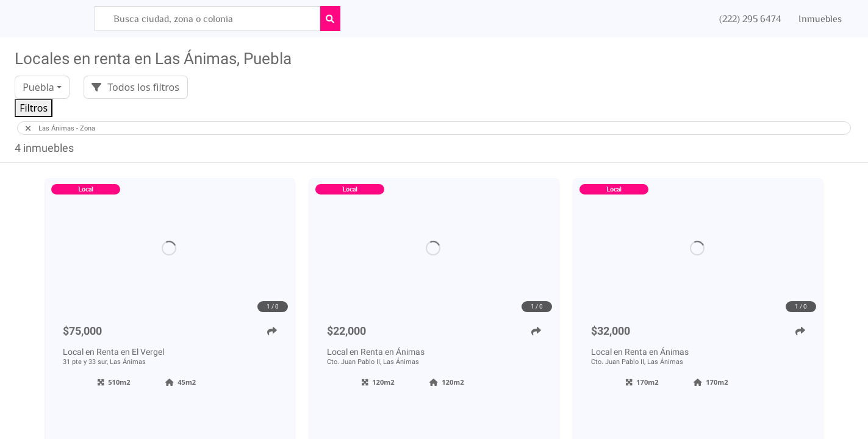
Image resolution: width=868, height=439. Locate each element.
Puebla (38, 87)
